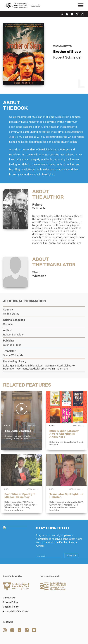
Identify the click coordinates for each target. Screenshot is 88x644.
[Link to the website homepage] (23, 6)
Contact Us (9, 598)
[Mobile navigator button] (81, 6)
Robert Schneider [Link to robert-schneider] (67, 57)
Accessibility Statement (16, 611)
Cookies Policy (11, 607)
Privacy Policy (10, 602)
